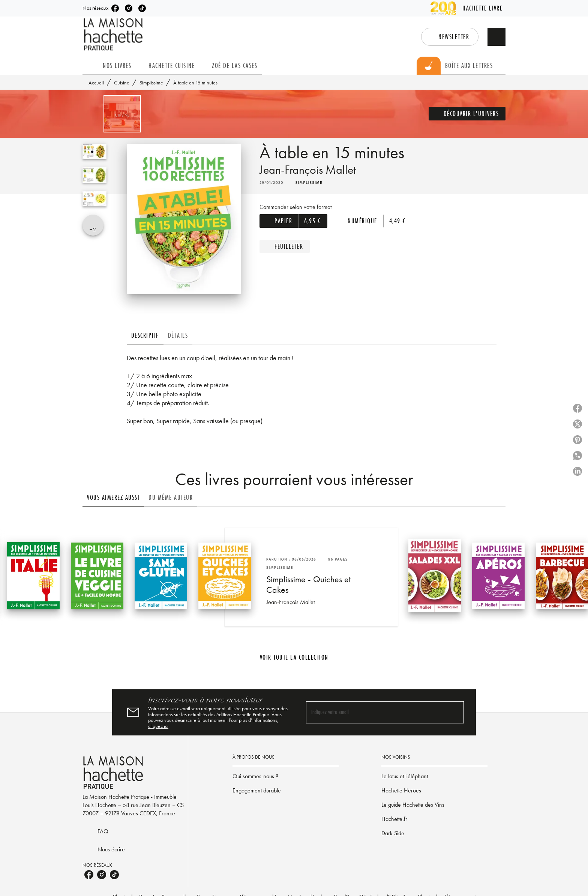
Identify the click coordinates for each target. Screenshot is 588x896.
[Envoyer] (455, 713)
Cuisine (122, 83)
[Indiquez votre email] (376, 712)
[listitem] (115, 8)
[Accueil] (114, 34)
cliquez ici (158, 726)
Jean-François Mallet (308, 170)
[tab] (90, 66)
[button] (450, 37)
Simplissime (151, 83)
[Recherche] (496, 37)
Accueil (96, 83)
